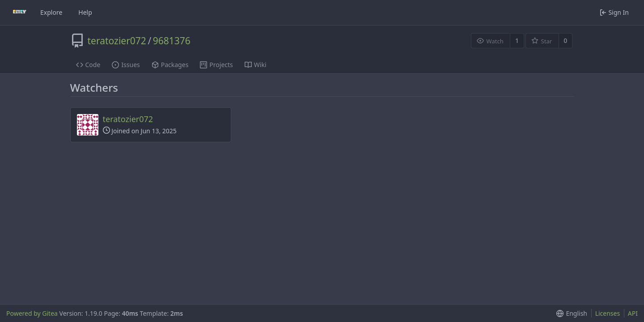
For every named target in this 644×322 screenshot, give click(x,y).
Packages (170, 65)
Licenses (608, 313)
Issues (126, 65)
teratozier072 (117, 41)
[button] (570, 313)
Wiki (256, 65)
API (633, 313)
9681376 (172, 41)
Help (85, 12)
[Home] (20, 13)
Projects (216, 65)
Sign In (614, 12)
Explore (51, 12)
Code (88, 65)
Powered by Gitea (32, 313)
